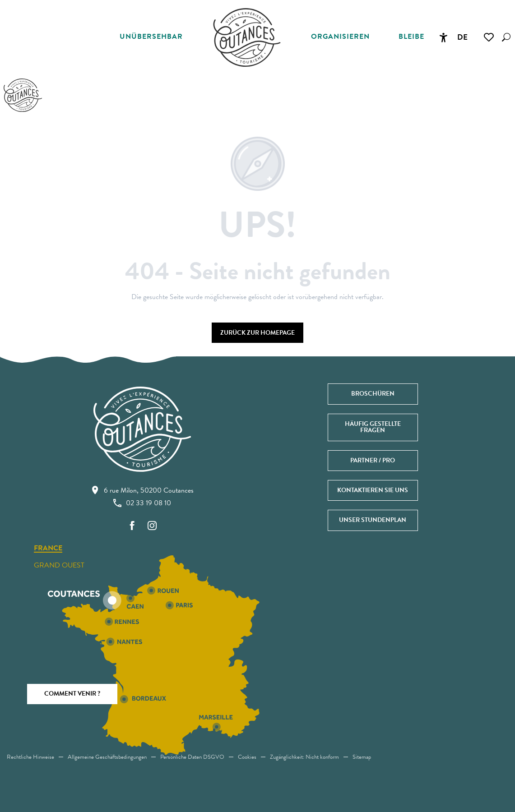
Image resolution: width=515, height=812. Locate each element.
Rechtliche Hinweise (30, 757)
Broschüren (373, 394)
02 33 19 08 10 (142, 503)
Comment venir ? (72, 694)
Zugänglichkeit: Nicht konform (304, 757)
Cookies (247, 757)
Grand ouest (59, 565)
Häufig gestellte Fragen (373, 427)
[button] (506, 37)
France (48, 549)
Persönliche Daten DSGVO (192, 757)
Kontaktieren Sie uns (373, 490)
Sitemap (362, 757)
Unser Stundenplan (373, 520)
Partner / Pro (373, 460)
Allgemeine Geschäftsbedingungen (107, 757)
